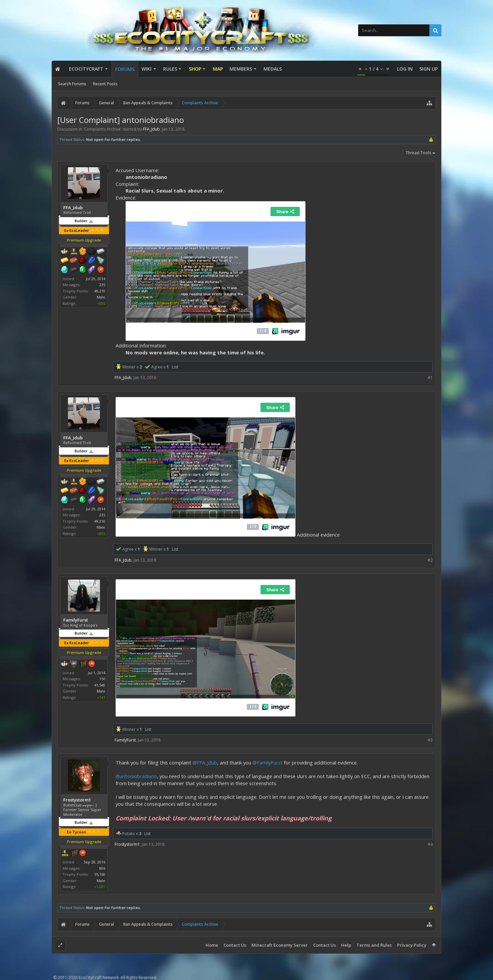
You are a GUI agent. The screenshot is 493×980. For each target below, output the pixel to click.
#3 (430, 740)
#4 (430, 844)
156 (102, 679)
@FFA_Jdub (205, 762)
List (175, 367)
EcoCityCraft (86, 69)
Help (346, 945)
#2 (430, 560)
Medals (273, 69)
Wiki (147, 69)
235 (102, 285)
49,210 (100, 291)
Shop (195, 69)
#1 (430, 378)
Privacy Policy (412, 945)
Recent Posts (105, 84)
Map (218, 69)
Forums (125, 69)
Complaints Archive (102, 129)
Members (241, 69)
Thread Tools (421, 153)
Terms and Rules (374, 945)
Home (212, 945)
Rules (170, 69)
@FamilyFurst (267, 762)
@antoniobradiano (136, 776)
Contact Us (235, 945)
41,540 (100, 685)
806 (102, 868)
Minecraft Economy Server (280, 945)
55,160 (100, 874)
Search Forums (72, 84)
